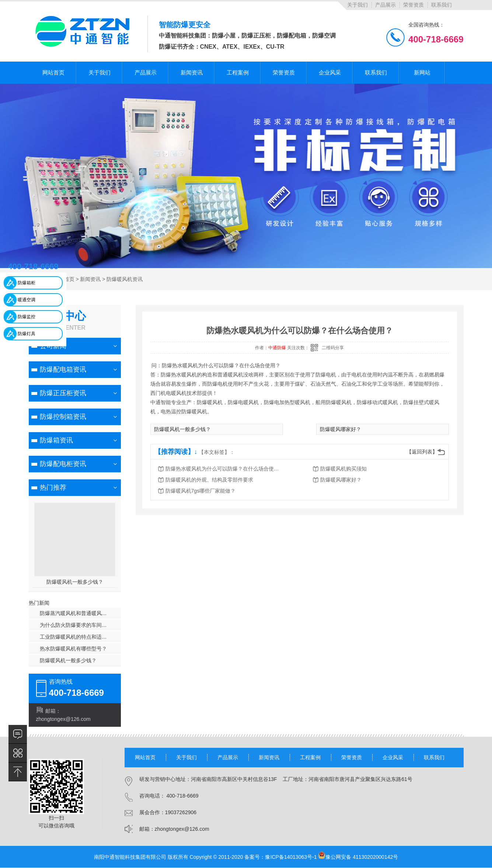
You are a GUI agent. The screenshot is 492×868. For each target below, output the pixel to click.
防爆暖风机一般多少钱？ (75, 582)
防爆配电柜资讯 (63, 464)
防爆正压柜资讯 (63, 393)
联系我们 (442, 5)
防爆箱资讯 (56, 440)
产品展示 (385, 5)
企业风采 (393, 757)
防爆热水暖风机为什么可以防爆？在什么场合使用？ (224, 469)
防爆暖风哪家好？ (341, 429)
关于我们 (357, 5)
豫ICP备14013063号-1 (291, 857)
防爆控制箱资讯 (63, 417)
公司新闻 (53, 346)
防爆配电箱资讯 (63, 369)
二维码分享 (333, 348)
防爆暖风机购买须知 (343, 469)
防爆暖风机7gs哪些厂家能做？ (201, 491)
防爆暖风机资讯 (125, 279)
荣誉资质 (414, 5)
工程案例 (310, 757)
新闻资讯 (90, 279)
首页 (69, 279)
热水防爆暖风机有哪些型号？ (73, 649)
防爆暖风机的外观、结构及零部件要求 (209, 480)
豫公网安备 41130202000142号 (358, 857)
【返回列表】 (422, 452)
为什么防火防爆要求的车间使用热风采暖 (80, 625)
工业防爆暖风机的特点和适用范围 (78, 637)
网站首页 (145, 757)
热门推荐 (53, 487)
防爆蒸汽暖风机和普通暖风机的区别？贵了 (80, 613)
